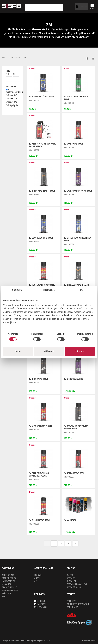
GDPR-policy (73, 607)
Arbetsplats (8, 575)
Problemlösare (9, 587)
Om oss (70, 575)
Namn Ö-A (12, 99)
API (36, 581)
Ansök (37, 578)
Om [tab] (81, 290)
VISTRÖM (93, 641)
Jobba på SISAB (74, 587)
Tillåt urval (49, 351)
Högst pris (12, 105)
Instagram (41, 607)
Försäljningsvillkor (77, 584)
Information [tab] (49, 290)
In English (72, 581)
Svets (5, 597)
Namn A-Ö (12, 95)
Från (8, 74)
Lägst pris (12, 102)
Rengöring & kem (10, 590)
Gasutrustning (9, 578)
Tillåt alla (80, 351)
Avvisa (18, 351)
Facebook (40, 604)
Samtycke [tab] (17, 290)
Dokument (72, 601)
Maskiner (6, 584)
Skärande (7, 593)
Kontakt (71, 578)
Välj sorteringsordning (13, 91)
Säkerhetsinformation (78, 604)
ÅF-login (78, 7)
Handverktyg (8, 581)
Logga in (38, 575)
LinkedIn (40, 601)
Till (14, 74)
